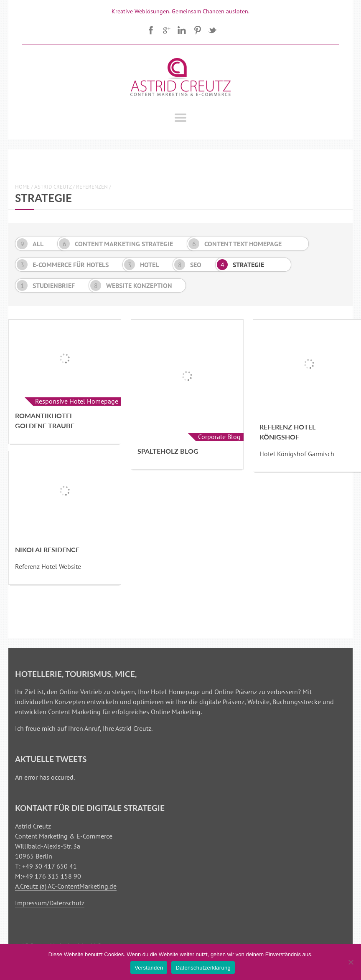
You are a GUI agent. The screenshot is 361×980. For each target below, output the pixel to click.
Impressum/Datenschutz (50, 903)
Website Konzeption (131, 285)
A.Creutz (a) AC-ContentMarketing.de (66, 886)
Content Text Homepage (235, 244)
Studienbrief (46, 285)
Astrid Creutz (53, 187)
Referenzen (92, 187)
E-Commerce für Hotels (63, 265)
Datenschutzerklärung (203, 968)
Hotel (141, 265)
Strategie (240, 265)
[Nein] (351, 962)
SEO (188, 265)
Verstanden (149, 968)
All (30, 244)
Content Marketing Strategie (116, 244)
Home (22, 187)
